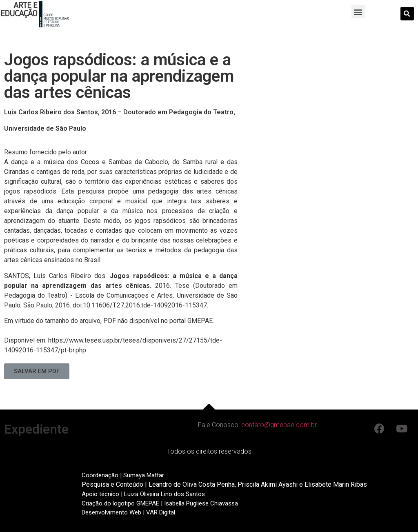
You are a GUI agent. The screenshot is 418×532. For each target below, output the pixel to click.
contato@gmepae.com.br (279, 425)
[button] (358, 12)
